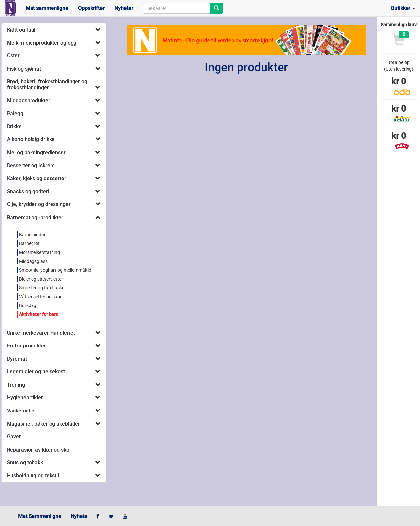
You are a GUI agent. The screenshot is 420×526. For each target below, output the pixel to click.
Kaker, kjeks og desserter (37, 178)
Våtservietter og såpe (41, 297)
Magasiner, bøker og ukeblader (43, 424)
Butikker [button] (403, 8)
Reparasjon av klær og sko (38, 450)
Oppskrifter (91, 8)
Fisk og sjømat (24, 69)
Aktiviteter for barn (39, 314)
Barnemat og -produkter (35, 217)
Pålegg (15, 113)
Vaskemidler (22, 411)
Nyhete (79, 516)
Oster (13, 56)
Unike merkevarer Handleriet (41, 333)
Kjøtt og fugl (21, 30)
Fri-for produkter (26, 346)
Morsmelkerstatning (40, 252)
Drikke (14, 126)
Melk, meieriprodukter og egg (42, 43)
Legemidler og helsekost (36, 372)
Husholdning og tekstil (33, 476)
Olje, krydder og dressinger (39, 204)
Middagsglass (33, 261)
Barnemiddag (33, 235)
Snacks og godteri (28, 191)
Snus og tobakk (25, 463)
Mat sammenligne (47, 8)
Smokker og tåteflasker (42, 288)
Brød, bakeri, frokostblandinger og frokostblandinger (47, 84)
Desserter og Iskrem (31, 166)
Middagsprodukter (29, 101)
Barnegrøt (29, 243)
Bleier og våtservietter (41, 279)
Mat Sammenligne (40, 516)
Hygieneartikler (25, 398)
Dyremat (17, 359)
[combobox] (177, 8)
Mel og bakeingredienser (36, 152)
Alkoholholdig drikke (31, 139)
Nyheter (124, 8)
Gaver (14, 437)
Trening (16, 385)
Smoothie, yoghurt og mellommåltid (55, 270)
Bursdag (28, 305)
